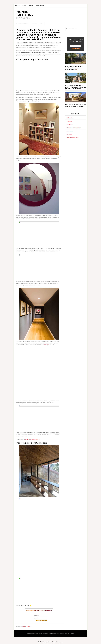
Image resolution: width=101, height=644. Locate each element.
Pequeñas (69, 121)
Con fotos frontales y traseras (74, 128)
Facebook (27, 439)
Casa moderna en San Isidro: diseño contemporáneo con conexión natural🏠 (74, 68)
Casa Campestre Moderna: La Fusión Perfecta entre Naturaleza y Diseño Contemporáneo (75, 87)
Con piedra (69, 134)
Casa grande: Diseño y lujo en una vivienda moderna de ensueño (76, 106)
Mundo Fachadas (25, 13)
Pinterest (32, 439)
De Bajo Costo (70, 118)
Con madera (70, 131)
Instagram (38, 439)
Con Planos (70, 124)
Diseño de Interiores (27, 627)
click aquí (46, 345)
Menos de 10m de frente (73, 138)
